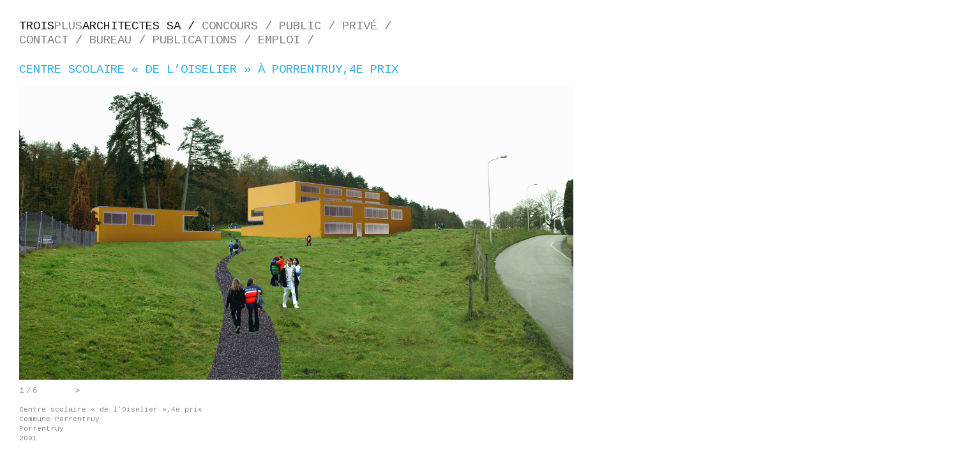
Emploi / (290, 40)
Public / (311, 26)
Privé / (370, 26)
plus (110, 26)
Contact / (54, 40)
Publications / (205, 40)
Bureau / (121, 40)
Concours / (240, 26)
